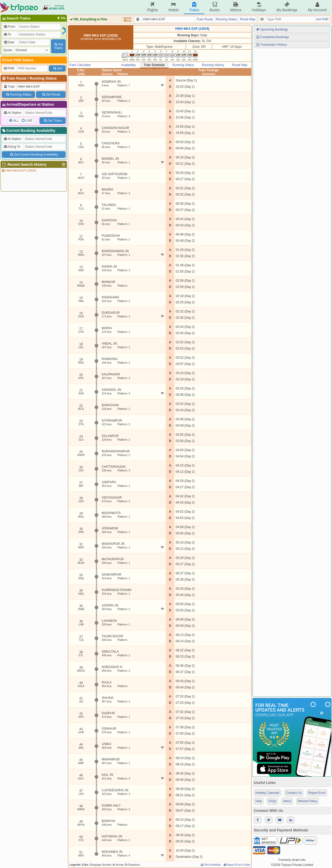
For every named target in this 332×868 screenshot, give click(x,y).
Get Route (51, 95)
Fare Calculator (80, 65)
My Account (317, 7)
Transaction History (271, 45)
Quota (8, 50)
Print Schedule (210, 865)
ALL (16, 121)
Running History (213, 65)
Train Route (17, 78)
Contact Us (294, 793)
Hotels (174, 7)
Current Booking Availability (28, 131)
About (287, 801)
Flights (153, 7)
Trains (194, 7)
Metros (236, 7)
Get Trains (53, 121)
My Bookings (287, 7)
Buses (215, 7)
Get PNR (322, 19)
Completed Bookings (272, 37)
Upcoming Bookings (272, 29)
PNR (9, 68)
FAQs (272, 801)
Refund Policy (307, 801)
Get (57, 68)
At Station (12, 113)
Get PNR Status (17, 60)
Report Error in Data (236, 865)
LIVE (29, 121)
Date (9, 42)
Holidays (259, 7)
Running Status (43, 78)
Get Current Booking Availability (34, 155)
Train (9, 87)
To (7, 34)
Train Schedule (154, 65)
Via (61, 18)
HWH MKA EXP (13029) (19, 170)
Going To (12, 147)
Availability (128, 65)
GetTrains (58, 46)
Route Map (248, 19)
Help (259, 801)
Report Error (317, 793)
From (9, 27)
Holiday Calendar (267, 793)
